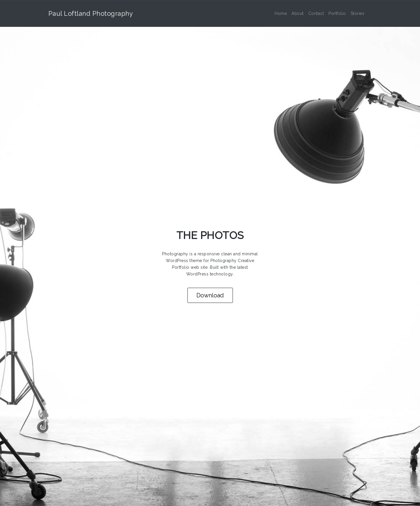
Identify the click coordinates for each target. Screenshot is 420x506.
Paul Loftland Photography (91, 13)
